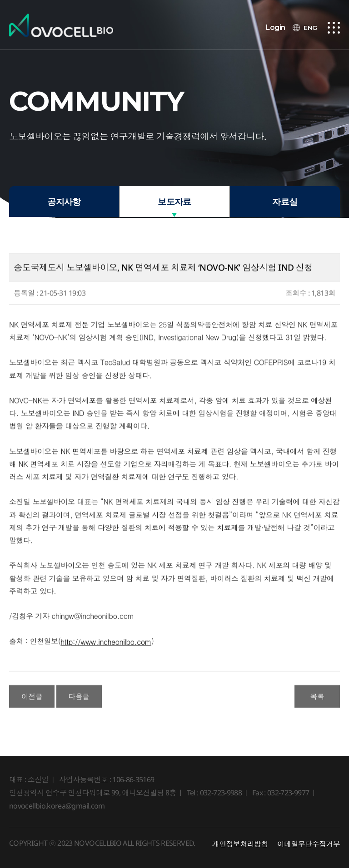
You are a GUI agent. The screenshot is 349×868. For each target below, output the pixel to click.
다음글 (79, 709)
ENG (310, 28)
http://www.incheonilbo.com (106, 655)
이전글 (32, 709)
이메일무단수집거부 (309, 844)
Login (275, 27)
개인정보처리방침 (240, 844)
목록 (317, 709)
